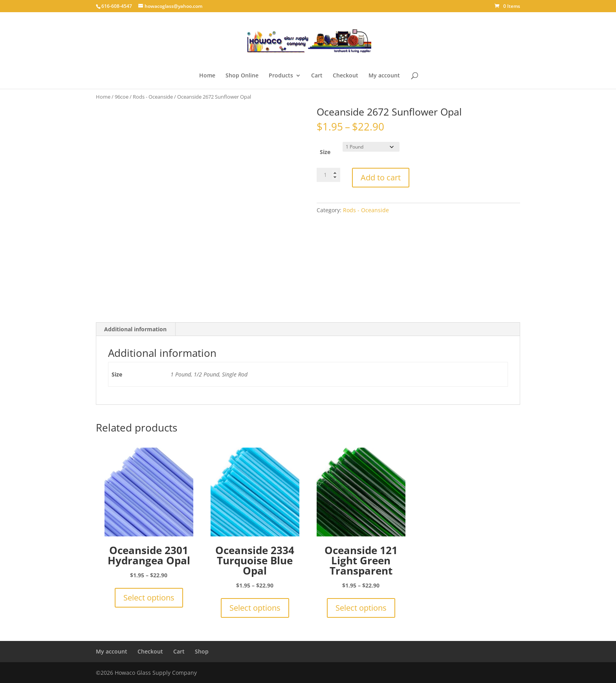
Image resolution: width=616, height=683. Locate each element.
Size (325, 152)
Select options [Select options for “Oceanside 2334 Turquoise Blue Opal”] (255, 608)
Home (207, 76)
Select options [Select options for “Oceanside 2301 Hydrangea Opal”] (149, 598)
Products (281, 76)
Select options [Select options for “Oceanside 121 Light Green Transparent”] (361, 608)
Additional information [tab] (135, 329)
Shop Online (242, 76)
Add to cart (381, 177)
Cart (317, 76)
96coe (122, 97)
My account (384, 76)
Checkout (346, 76)
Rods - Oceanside (153, 97)
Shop (202, 651)
